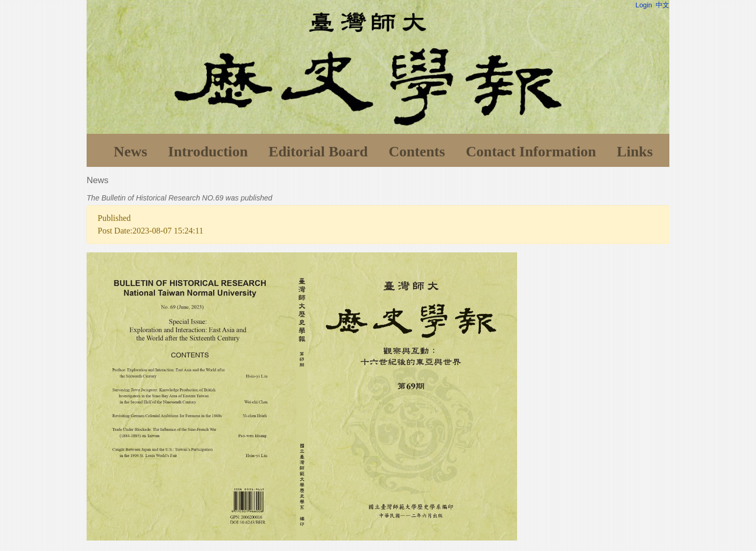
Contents (417, 151)
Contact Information (531, 151)
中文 (663, 5)
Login (644, 5)
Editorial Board (318, 151)
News (131, 151)
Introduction (208, 151)
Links (635, 151)
